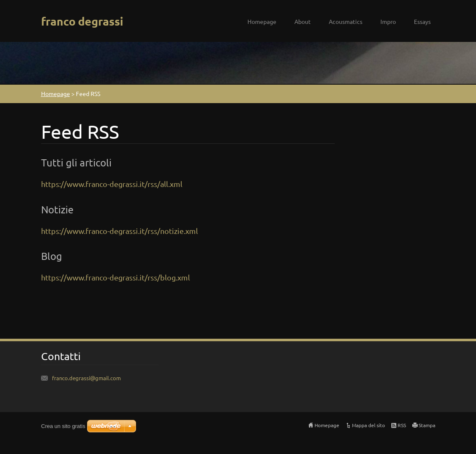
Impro (388, 21)
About (303, 21)
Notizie (57, 209)
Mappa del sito (368, 425)
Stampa (427, 425)
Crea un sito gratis (63, 426)
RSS (402, 425)
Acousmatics (346, 21)
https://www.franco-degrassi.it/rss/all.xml (112, 184)
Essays (422, 21)
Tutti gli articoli (76, 162)
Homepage (262, 21)
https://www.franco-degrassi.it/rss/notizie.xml (120, 231)
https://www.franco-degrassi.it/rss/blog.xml (116, 277)
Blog (52, 256)
